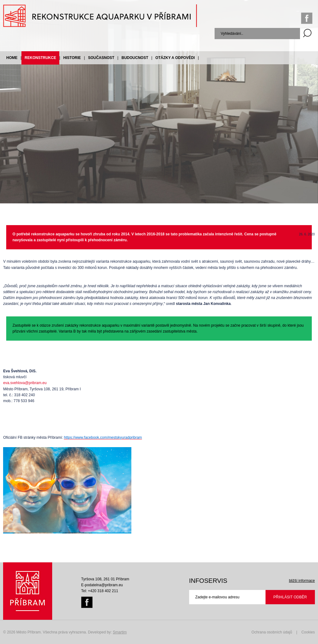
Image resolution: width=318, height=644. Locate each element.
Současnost (101, 58)
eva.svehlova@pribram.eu (25, 383)
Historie (72, 58)
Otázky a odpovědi (175, 58)
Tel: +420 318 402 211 (100, 591)
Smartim (120, 632)
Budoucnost (135, 58)
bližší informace (302, 581)
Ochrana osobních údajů (272, 632)
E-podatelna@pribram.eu (102, 585)
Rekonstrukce (40, 58)
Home (12, 58)
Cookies (308, 632)
